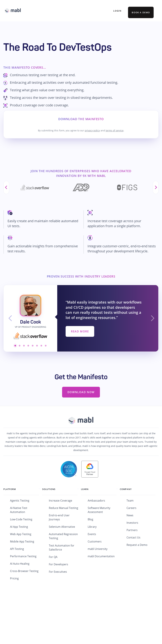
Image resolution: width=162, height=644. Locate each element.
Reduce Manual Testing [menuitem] (64, 508)
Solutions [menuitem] (49, 489)
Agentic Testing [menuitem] (20, 501)
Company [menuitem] (126, 489)
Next (156, 187)
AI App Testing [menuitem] (19, 527)
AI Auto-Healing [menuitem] (20, 564)
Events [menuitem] (92, 534)
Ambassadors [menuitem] (96, 501)
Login (117, 11)
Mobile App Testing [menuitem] (22, 541)
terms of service (115, 130)
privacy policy (92, 130)
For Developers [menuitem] (58, 564)
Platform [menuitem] (10, 489)
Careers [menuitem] (131, 508)
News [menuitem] (130, 515)
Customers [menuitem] (95, 541)
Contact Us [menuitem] (133, 537)
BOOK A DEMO (141, 12)
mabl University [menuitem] (98, 549)
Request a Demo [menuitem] (137, 545)
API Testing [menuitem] (17, 549)
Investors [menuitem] (132, 523)
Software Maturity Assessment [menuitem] (99, 510)
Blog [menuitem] (90, 519)
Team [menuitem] (130, 501)
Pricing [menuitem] (14, 578)
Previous (6, 187)
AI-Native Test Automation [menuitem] (19, 510)
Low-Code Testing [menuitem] (21, 519)
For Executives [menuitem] (58, 572)
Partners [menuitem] (132, 530)
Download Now (81, 392)
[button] (10, 318)
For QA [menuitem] (53, 557)
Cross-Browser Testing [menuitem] (24, 571)
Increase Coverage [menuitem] (60, 501)
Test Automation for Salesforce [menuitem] (62, 548)
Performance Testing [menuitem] (23, 556)
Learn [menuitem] (85, 489)
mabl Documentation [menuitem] (101, 556)
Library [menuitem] (92, 527)
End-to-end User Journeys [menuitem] (59, 517)
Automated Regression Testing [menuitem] (63, 536)
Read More (80, 331)
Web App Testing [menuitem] (21, 534)
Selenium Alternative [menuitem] (62, 527)
